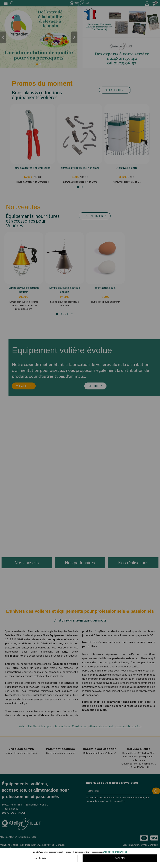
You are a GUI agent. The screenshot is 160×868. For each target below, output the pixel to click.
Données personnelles (115, 852)
